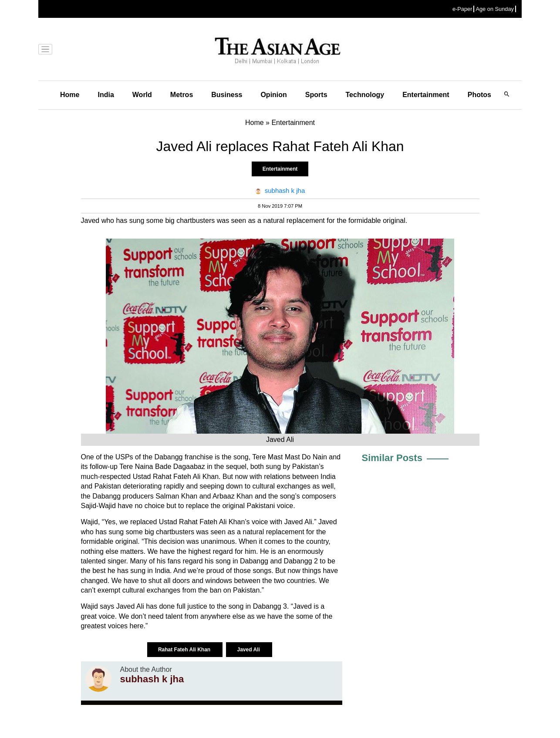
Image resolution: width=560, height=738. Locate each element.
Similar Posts (392, 458)
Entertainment (426, 95)
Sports (316, 95)
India (106, 95)
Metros (182, 95)
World (142, 95)
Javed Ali (249, 650)
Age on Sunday (495, 9)
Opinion (273, 95)
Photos (479, 95)
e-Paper (462, 9)
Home (70, 95)
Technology (365, 95)
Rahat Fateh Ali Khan (185, 650)
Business (227, 95)
